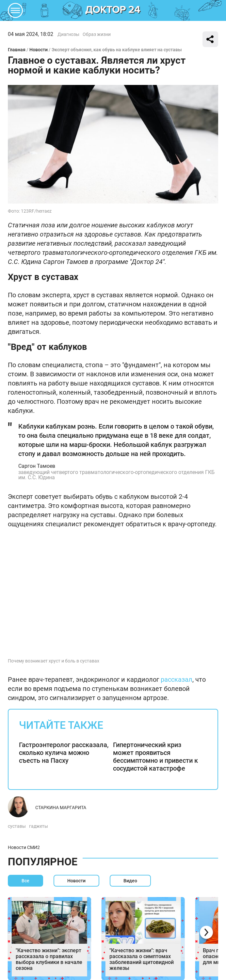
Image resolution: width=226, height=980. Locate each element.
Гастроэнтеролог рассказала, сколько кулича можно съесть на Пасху (64, 753)
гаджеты (39, 826)
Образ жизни (97, 34)
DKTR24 (113, 10)
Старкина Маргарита (61, 808)
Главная (17, 50)
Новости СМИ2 (24, 847)
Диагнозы (68, 34)
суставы (17, 826)
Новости (39, 50)
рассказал (177, 679)
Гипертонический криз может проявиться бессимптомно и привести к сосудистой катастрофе (155, 757)
